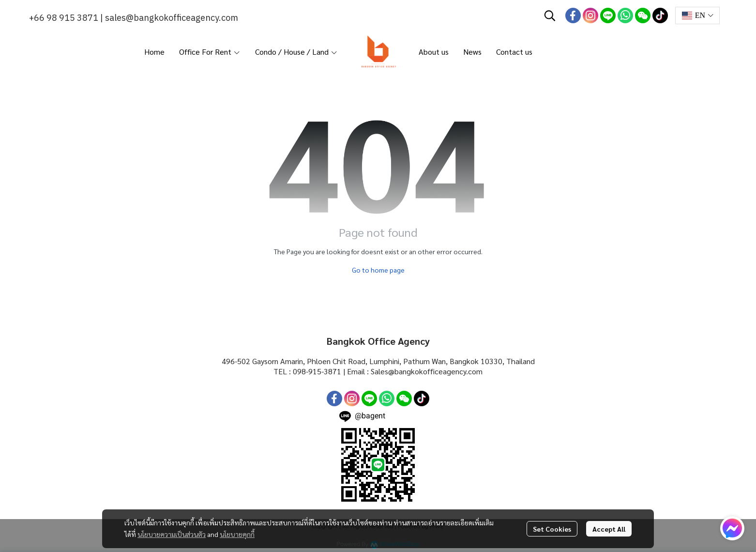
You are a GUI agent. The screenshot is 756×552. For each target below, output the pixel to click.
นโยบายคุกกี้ (237, 534)
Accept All (609, 529)
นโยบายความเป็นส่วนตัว (172, 534)
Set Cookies (552, 529)
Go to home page (378, 270)
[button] (550, 15)
